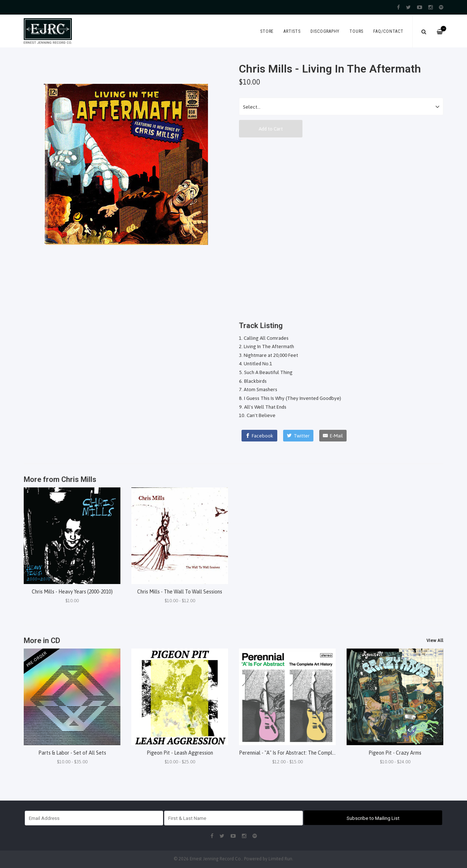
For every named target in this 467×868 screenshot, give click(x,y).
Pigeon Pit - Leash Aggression (180, 753)
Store (267, 31)
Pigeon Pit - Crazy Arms (395, 753)
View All (435, 641)
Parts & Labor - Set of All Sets (72, 753)
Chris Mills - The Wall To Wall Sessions (180, 592)
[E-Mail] (333, 436)
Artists (292, 31)
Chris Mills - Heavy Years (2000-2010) (72, 592)
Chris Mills (79, 479)
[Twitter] (298, 436)
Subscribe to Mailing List (373, 818)
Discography (325, 31)
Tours (356, 31)
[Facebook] (259, 436)
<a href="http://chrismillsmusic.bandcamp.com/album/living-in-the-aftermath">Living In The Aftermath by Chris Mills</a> (341, 227)
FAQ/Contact (388, 31)
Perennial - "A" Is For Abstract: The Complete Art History (303, 753)
